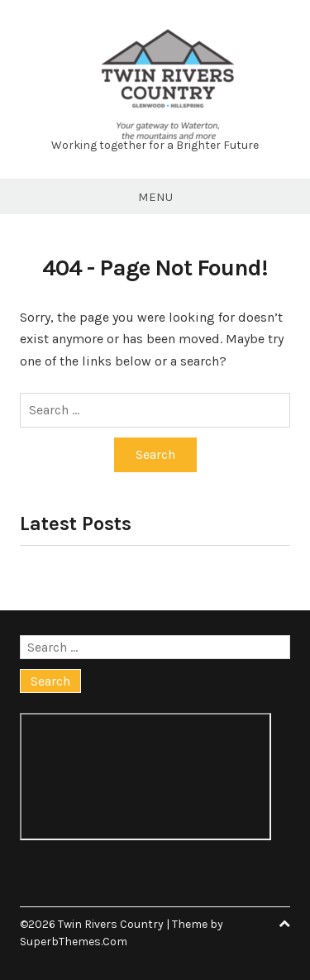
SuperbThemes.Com (74, 942)
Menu (155, 197)
